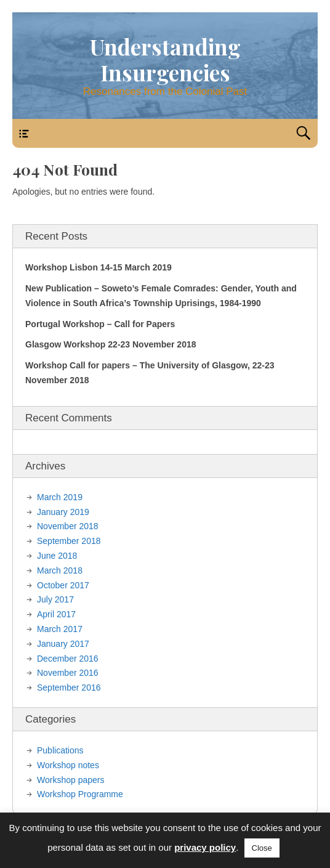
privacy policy (205, 847)
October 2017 (63, 585)
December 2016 (68, 659)
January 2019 (63, 512)
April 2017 (56, 614)
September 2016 (69, 688)
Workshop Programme (80, 794)
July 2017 (55, 599)
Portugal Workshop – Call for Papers (100, 324)
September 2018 (69, 541)
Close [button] (262, 848)
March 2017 (60, 629)
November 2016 (68, 673)
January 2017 (63, 644)
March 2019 (60, 497)
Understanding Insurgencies (165, 59)
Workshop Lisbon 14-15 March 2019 (99, 267)
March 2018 (60, 570)
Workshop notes (68, 765)
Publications (60, 750)
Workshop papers (70, 780)
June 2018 (57, 556)
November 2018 (68, 526)
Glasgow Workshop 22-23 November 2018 (111, 344)
